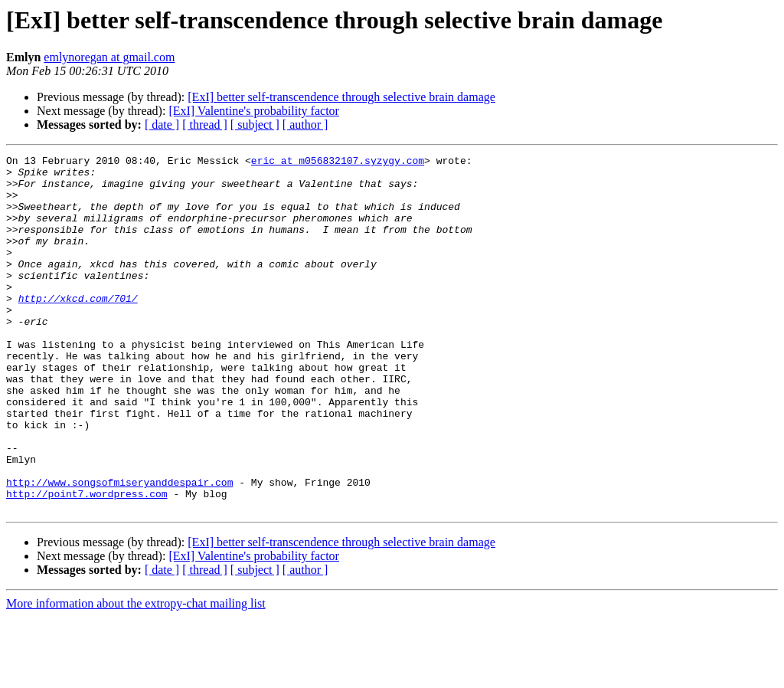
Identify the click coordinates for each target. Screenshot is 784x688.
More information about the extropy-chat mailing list (136, 675)
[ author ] (305, 124)
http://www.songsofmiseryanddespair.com (119, 549)
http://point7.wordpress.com (87, 562)
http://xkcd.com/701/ (78, 328)
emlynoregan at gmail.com (109, 57)
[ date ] (162, 124)
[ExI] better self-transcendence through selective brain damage (341, 97)
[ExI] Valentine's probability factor (254, 111)
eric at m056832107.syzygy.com (338, 162)
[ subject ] (255, 124)
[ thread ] (205, 124)
